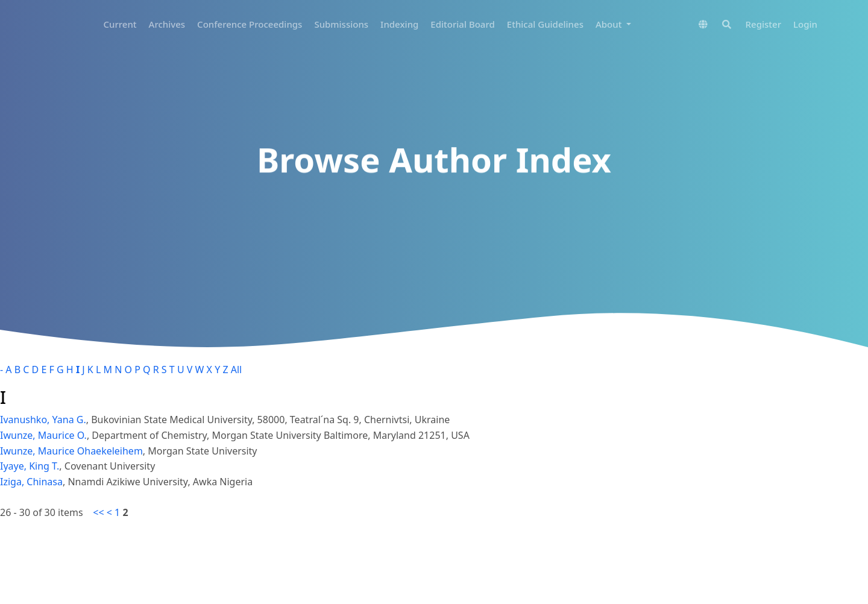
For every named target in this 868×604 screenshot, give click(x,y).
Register (763, 24)
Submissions (341, 24)
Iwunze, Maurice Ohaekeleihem (71, 451)
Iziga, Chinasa (31, 482)
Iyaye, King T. (30, 466)
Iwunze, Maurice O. (43, 435)
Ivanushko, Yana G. (43, 420)
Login (805, 24)
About (610, 24)
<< (98, 512)
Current (120, 24)
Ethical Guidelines (545, 24)
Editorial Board (462, 24)
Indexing (399, 24)
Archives (167, 24)
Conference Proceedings (250, 24)
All (236, 370)
